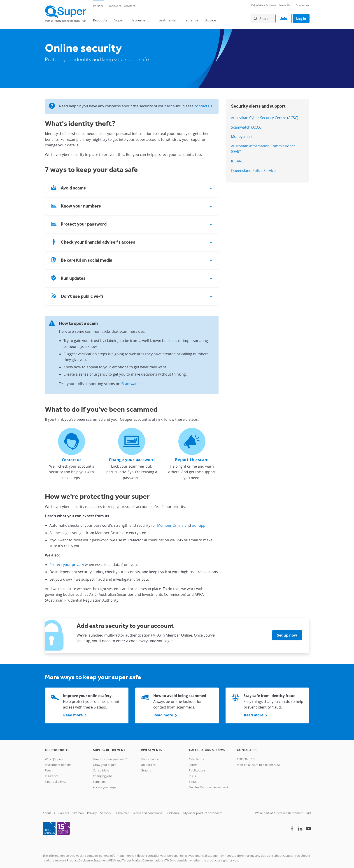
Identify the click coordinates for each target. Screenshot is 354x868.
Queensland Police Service (253, 168)
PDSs (192, 773)
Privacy (92, 810)
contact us (203, 103)
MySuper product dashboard (203, 810)
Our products (57, 747)
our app (199, 523)
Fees (48, 768)
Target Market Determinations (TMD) (147, 858)
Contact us (302, 5)
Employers (114, 6)
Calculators (197, 756)
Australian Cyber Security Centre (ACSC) (265, 115)
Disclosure (173, 810)
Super (119, 19)
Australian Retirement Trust (292, 810)
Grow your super (105, 762)
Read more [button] (73, 712)
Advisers (130, 6)
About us (49, 810)
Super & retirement (109, 747)
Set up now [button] (287, 633)
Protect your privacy (67, 562)
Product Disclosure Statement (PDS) (91, 858)
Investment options (58, 762)
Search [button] (263, 17)
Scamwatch (131, 381)
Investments (166, 19)
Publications (197, 768)
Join (281, 17)
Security (106, 810)
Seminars (99, 779)
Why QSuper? (54, 756)
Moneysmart (242, 134)
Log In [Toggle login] (300, 17)
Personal (99, 6)
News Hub (286, 5)
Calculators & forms (263, 5)
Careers (64, 810)
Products (100, 19)
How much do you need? (110, 756)
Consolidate (101, 768)
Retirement (140, 19)
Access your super (105, 785)
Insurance (191, 19)
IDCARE (237, 158)
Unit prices (148, 762)
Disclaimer (122, 810)
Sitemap (78, 810)
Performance (150, 756)
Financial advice (56, 779)
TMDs (193, 779)
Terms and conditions (147, 810)
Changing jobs (103, 773)
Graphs (146, 768)
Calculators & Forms (207, 747)
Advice (211, 19)
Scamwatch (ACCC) (247, 125)
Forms (193, 762)
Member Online (170, 523)
